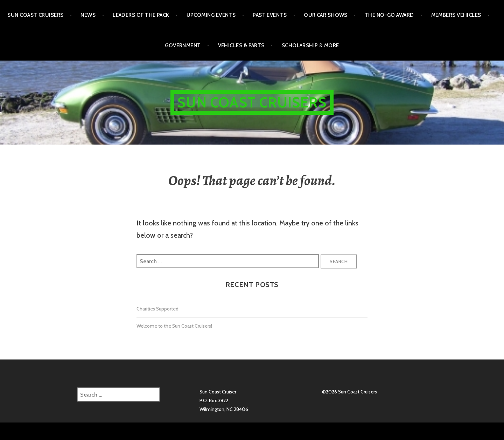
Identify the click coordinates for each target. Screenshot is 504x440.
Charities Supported (157, 309)
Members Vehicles (456, 15)
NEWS (88, 15)
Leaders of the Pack (141, 15)
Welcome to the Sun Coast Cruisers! (174, 326)
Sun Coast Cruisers (35, 15)
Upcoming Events (211, 15)
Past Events (270, 15)
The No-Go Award (389, 15)
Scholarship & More (310, 46)
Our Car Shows (326, 15)
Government (183, 46)
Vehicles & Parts (241, 46)
